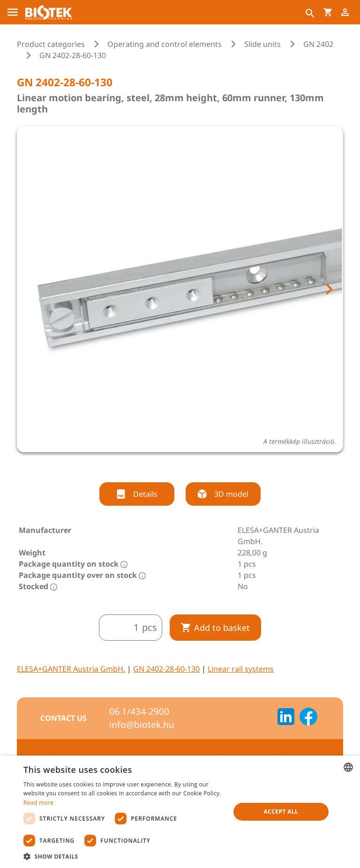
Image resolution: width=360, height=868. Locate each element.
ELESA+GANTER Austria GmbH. (71, 669)
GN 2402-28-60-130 (166, 669)
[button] (124, 856)
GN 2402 (318, 44)
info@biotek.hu (142, 725)
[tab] (172, 468)
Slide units (262, 44)
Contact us (64, 718)
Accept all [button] (281, 812)
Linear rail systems (241, 669)
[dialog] (180, 812)
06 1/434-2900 (139, 711)
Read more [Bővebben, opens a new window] (38, 803)
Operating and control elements (165, 44)
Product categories (51, 44)
